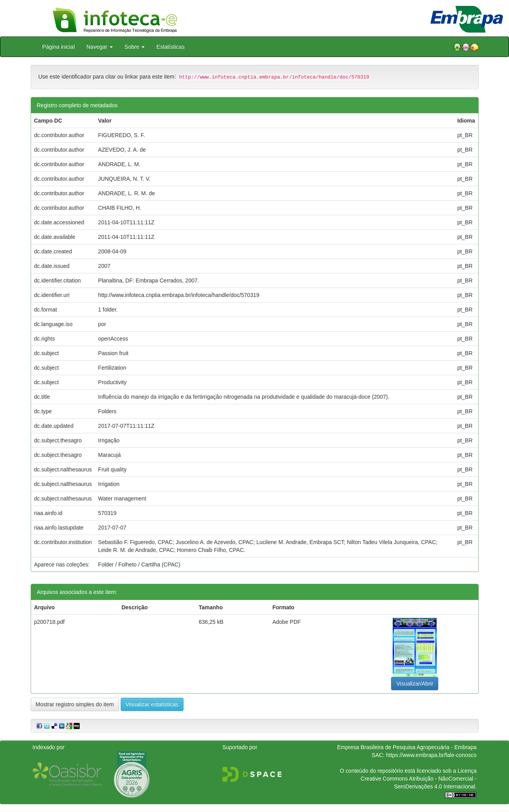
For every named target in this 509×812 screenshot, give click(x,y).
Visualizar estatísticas (152, 704)
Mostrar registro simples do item (75, 704)
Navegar (100, 47)
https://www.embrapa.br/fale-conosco (431, 755)
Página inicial (59, 47)
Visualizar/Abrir (415, 684)
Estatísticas (171, 47)
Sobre (135, 47)
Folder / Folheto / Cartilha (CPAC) (139, 565)
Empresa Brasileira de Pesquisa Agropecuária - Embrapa (407, 747)
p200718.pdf (50, 622)
